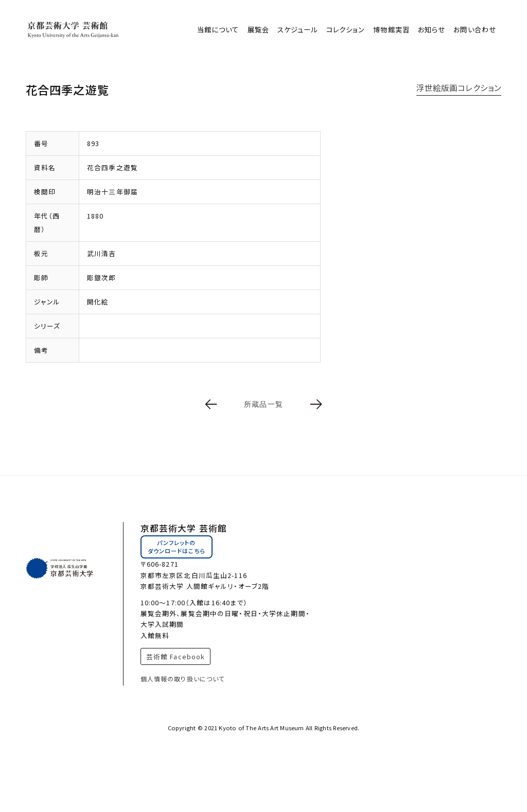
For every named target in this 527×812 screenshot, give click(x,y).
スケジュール (298, 30)
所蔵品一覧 (263, 404)
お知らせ (432, 30)
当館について (218, 30)
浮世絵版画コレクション (459, 87)
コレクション (346, 30)
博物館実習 (391, 30)
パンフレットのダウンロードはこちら (177, 547)
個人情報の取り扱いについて (183, 679)
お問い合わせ (475, 30)
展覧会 (258, 30)
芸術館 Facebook (175, 656)
